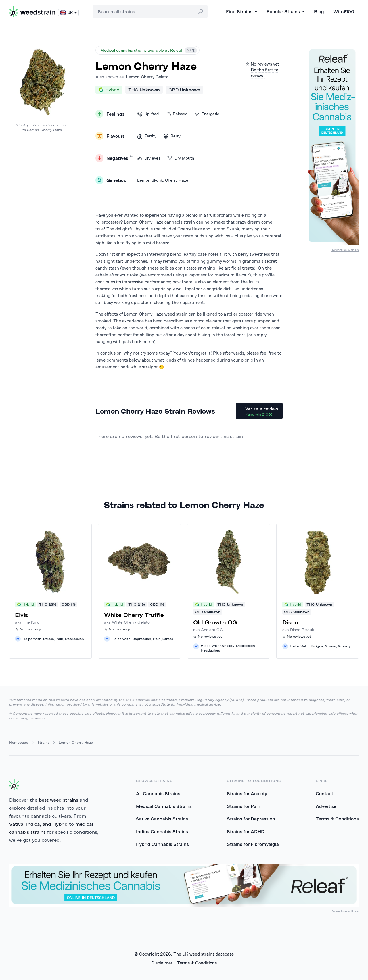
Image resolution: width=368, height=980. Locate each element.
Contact (324, 793)
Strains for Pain (244, 806)
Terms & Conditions (337, 819)
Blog (319, 11)
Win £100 (344, 11)
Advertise (326, 806)
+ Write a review (259, 411)
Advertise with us (345, 250)
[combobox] (150, 11)
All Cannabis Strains (158, 793)
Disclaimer (162, 963)
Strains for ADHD (246, 831)
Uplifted (148, 114)
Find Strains (242, 11)
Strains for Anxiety (247, 793)
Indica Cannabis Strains (162, 831)
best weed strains (59, 800)
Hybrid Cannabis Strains (162, 844)
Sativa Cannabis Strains (162, 819)
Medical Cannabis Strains (164, 806)
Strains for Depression (251, 819)
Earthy (147, 136)
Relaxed (177, 114)
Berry (172, 136)
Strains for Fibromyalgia (253, 844)
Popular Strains (286, 11)
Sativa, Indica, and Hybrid (38, 824)
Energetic (207, 114)
